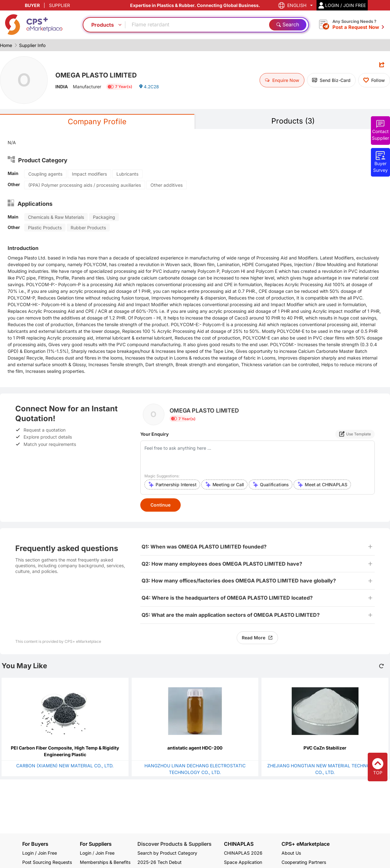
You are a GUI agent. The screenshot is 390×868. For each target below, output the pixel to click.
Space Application (243, 862)
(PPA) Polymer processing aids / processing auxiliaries (85, 185)
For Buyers (35, 844)
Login (86, 853)
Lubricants (127, 174)
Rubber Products (88, 228)
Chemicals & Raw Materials (56, 217)
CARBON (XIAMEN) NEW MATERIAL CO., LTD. (65, 766)
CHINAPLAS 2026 (243, 853)
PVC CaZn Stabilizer (325, 748)
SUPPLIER (59, 5)
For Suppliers (96, 844)
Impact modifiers (89, 174)
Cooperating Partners (304, 862)
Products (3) (293, 121)
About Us (291, 853)
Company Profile (97, 122)
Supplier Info (32, 45)
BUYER (32, 5)
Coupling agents (45, 174)
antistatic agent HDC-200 (195, 748)
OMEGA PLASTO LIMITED (98, 75)
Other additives (167, 185)
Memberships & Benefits (105, 862)
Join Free (105, 853)
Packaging (104, 217)
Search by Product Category (167, 853)
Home (6, 45)
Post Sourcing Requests (47, 862)
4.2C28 (149, 87)
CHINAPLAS (239, 844)
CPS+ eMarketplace (306, 844)
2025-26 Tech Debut (160, 862)
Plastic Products (45, 228)
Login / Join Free (40, 853)
